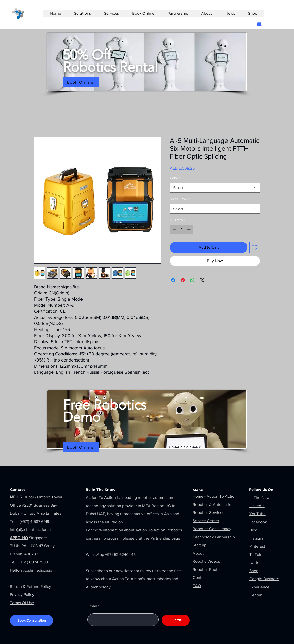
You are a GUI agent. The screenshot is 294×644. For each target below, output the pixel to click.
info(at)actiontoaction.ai (31, 530)
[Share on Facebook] (173, 280)
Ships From (180, 199)
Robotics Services (208, 513)
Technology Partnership (214, 537)
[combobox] (215, 188)
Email (92, 606)
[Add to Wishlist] (255, 247)
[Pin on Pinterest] (183, 280)
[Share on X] (202, 280)
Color (175, 178)
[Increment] (189, 229)
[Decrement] (174, 229)
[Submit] (176, 620)
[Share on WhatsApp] (192, 280)
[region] (147, 63)
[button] (259, 23)
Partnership (160, 538)
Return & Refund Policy (30, 586)
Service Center (206, 521)
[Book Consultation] (31, 621)
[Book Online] (81, 82)
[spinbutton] (182, 229)
